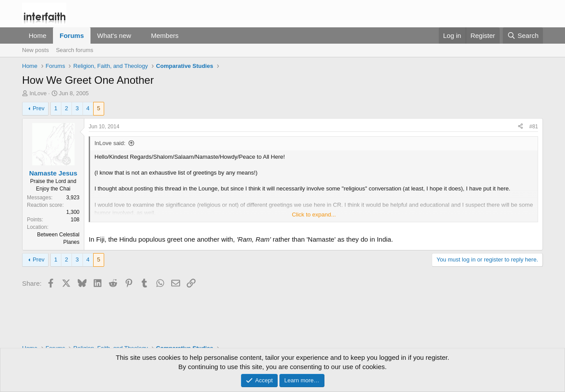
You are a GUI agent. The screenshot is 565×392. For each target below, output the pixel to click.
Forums (72, 35)
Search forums (75, 50)
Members (165, 35)
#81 (534, 127)
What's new (114, 35)
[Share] (520, 127)
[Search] (523, 35)
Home (38, 35)
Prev (39, 108)
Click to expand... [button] (314, 215)
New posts (36, 50)
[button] (138, 35)
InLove (38, 93)
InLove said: (110, 143)
